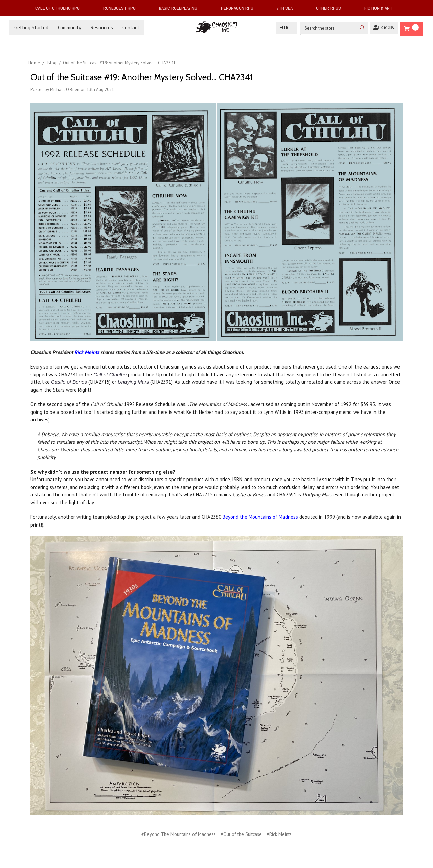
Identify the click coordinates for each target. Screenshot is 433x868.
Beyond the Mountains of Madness (260, 517)
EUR (287, 28)
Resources (102, 28)
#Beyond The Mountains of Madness (179, 834)
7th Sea (287, 8)
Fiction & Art (381, 8)
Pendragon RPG (240, 8)
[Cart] (411, 29)
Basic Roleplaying (181, 8)
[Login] (384, 28)
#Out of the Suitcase (241, 834)
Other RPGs (331, 8)
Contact (131, 28)
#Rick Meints (279, 834)
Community (70, 28)
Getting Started (31, 28)
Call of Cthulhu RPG (60, 8)
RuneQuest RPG (122, 8)
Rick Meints (87, 352)
